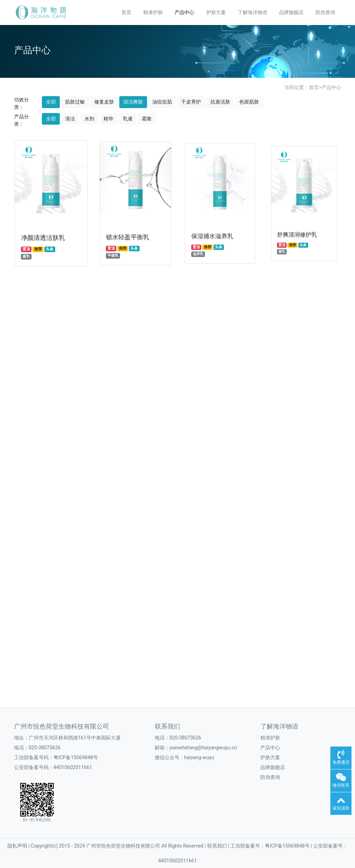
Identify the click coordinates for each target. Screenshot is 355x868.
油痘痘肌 (162, 102)
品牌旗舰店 (291, 12)
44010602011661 (73, 767)
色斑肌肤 (249, 102)
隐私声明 (18, 846)
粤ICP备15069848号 (76, 757)
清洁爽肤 (133, 102)
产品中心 (184, 12)
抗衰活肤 (220, 102)
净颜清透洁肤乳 (43, 236)
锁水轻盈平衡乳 (128, 234)
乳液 (128, 119)
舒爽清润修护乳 (298, 228)
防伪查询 (325, 12)
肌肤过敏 (75, 102)
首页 (126, 12)
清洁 (70, 119)
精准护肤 (153, 12)
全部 (51, 102)
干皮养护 (191, 102)
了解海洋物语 (253, 12)
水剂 (89, 119)
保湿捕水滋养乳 (213, 232)
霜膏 (147, 119)
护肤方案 (216, 12)
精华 (108, 119)
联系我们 (167, 726)
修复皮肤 (104, 102)
